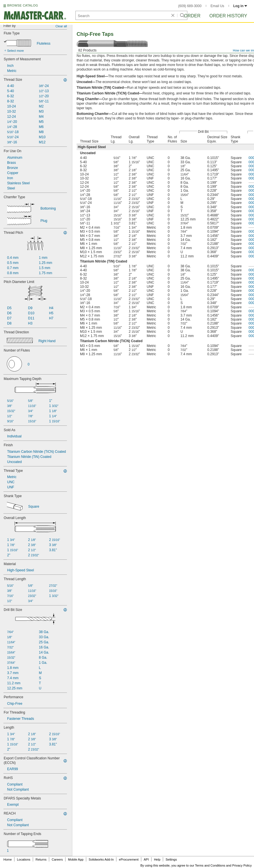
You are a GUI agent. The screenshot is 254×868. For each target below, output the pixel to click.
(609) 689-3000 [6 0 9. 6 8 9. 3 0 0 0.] (190, 6)
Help (157, 859)
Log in (240, 6)
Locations (24, 859)
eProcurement (129, 859)
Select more (16, 51)
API (146, 859)
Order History (228, 16)
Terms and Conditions (210, 865)
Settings (171, 859)
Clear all (61, 26)
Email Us (217, 6)
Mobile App (76, 859)
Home (8, 859)
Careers (57, 859)
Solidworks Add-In (101, 859)
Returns (41, 859)
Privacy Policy (242, 865)
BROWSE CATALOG (22, 5)
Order (192, 16)
